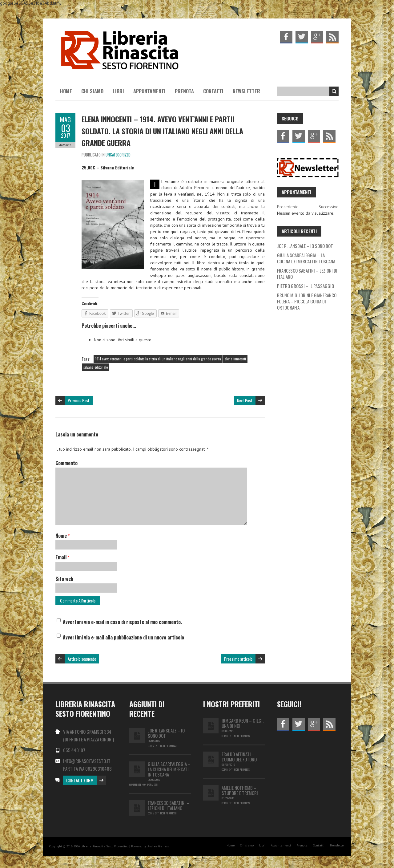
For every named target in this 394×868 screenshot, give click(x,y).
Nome (62, 536)
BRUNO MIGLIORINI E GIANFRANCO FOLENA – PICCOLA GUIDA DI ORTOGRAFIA (307, 301)
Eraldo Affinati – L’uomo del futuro (239, 757)
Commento (66, 463)
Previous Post (79, 400)
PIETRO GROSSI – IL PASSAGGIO (306, 286)
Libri (118, 91)
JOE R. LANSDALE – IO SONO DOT (305, 246)
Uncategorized (118, 155)
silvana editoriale (96, 367)
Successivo (329, 207)
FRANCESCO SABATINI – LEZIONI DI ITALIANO (307, 274)
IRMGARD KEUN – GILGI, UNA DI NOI (243, 723)
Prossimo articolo (238, 659)
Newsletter (246, 91)
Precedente (288, 207)
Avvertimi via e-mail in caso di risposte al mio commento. (122, 622)
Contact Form (80, 780)
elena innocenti (235, 359)
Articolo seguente (82, 659)
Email (62, 557)
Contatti (213, 91)
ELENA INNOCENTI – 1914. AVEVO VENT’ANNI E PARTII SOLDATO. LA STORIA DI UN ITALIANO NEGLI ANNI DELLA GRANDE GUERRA (162, 131)
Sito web (64, 579)
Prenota (184, 91)
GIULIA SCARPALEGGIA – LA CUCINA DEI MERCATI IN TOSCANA (306, 258)
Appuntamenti (149, 91)
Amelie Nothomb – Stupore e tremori (240, 790)
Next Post (245, 400)
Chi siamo (92, 91)
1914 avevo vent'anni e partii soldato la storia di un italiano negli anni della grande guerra (158, 359)
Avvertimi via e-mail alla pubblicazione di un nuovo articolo (123, 637)
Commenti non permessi (162, 746)
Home (66, 91)
